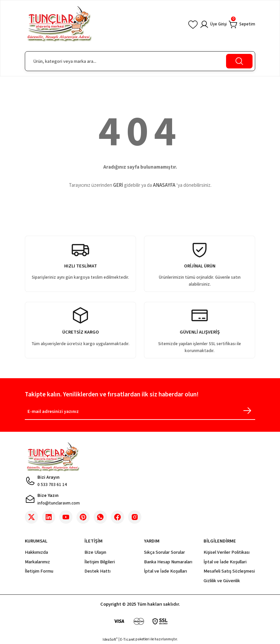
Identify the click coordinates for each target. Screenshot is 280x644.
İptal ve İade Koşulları (165, 571)
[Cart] (241, 24)
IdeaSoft (110, 640)
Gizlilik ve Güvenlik (222, 581)
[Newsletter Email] (140, 413)
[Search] (140, 61)
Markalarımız (37, 562)
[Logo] (59, 24)
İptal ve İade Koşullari (225, 562)
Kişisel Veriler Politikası (227, 552)
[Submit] (247, 411)
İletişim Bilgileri (100, 562)
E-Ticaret (127, 640)
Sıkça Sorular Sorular (164, 552)
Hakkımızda (36, 552)
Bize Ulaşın (95, 552)
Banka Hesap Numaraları (168, 562)
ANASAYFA (164, 185)
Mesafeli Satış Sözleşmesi (229, 571)
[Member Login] (210, 24)
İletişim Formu (39, 571)
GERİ (118, 185)
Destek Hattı (97, 571)
